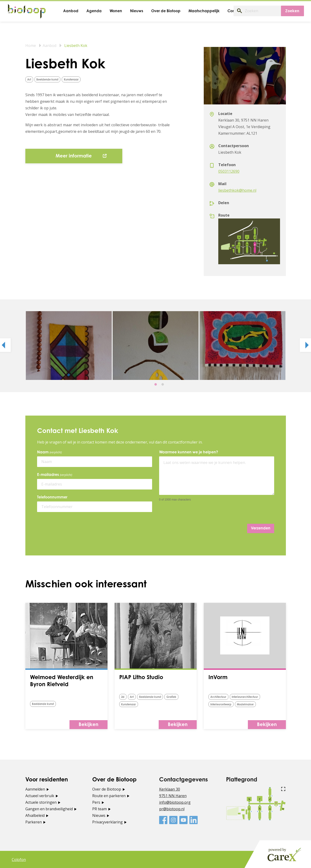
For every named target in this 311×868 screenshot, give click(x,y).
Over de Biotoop (107, 789)
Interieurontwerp (223, 704)
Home (31, 46)
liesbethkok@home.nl (237, 190)
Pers (96, 802)
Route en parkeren (109, 795)
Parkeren (34, 822)
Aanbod (50, 46)
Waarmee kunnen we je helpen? (189, 452)
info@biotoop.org (175, 802)
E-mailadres (55, 475)
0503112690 (229, 171)
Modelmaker (251, 704)
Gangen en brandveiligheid (49, 809)
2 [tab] (163, 385)
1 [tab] (156, 385)
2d (124, 697)
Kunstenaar (79, 80)
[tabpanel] (69, 346)
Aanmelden (35, 789)
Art (30, 80)
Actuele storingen (41, 802)
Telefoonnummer (52, 497)
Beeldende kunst (51, 80)
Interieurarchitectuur (251, 697)
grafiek (180, 697)
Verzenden (261, 528)
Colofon (19, 859)
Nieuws (99, 815)
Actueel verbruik (40, 795)
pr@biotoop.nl (172, 809)
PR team (100, 809)
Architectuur (220, 697)
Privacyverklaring (108, 822)
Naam (50, 452)
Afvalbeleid (35, 815)
